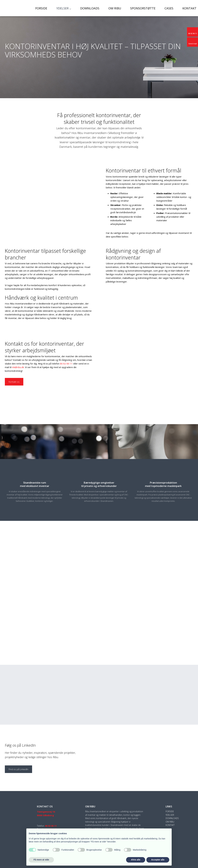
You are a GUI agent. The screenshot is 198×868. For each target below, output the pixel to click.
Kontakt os (14, 382)
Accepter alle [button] (158, 860)
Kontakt (189, 8)
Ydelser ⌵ (64, 8)
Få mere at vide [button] (41, 860)
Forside (41, 8)
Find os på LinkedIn (18, 769)
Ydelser (170, 815)
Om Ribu (115, 8)
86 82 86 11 (66, 364)
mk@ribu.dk (18, 367)
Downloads (90, 8)
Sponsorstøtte (143, 8)
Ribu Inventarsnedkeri (92, 133)
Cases (169, 8)
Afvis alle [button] (136, 860)
